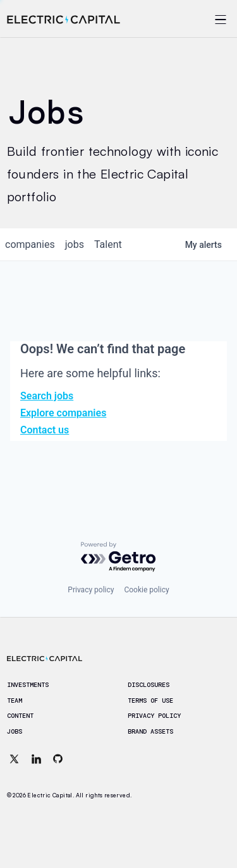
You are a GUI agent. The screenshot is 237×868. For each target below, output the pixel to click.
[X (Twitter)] (15, 759)
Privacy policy (91, 590)
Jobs (15, 732)
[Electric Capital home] (64, 20)
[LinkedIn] (36, 759)
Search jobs (47, 396)
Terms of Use (150, 701)
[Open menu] (204, 20)
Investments (28, 685)
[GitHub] (58, 759)
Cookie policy (146, 590)
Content (20, 716)
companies (30, 244)
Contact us (45, 430)
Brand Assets (150, 732)
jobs (75, 244)
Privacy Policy (154, 716)
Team (15, 701)
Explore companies (63, 413)
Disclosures (149, 685)
